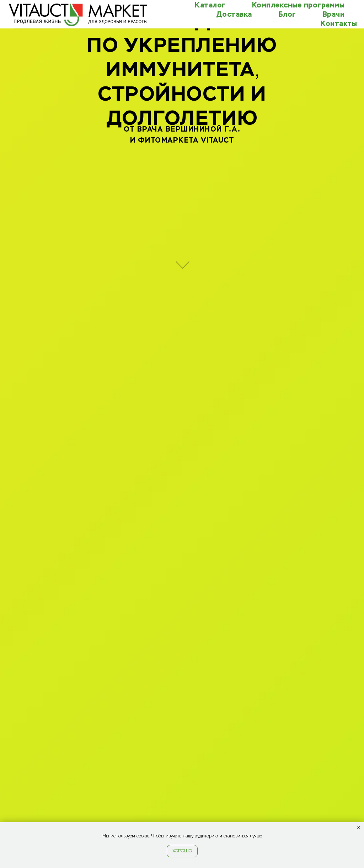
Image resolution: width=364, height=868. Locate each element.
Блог (287, 14)
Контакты (339, 23)
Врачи (334, 14)
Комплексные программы (298, 5)
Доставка (234, 14)
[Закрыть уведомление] (359, 827)
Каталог (210, 5)
